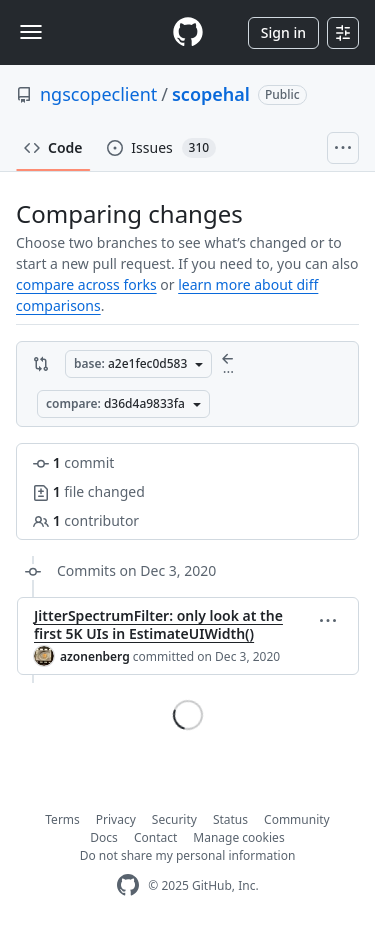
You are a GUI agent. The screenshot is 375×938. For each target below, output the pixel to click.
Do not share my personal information (188, 855)
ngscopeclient (98, 94)
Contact (155, 837)
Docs (104, 837)
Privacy (116, 819)
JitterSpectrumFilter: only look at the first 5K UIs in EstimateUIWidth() (158, 624)
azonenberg (95, 656)
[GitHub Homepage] (128, 885)
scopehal (211, 94)
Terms (62, 819)
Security (174, 819)
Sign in (283, 32)
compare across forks (86, 284)
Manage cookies (238, 837)
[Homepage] (188, 32)
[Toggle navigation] (31, 32)
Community (297, 819)
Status (230, 819)
